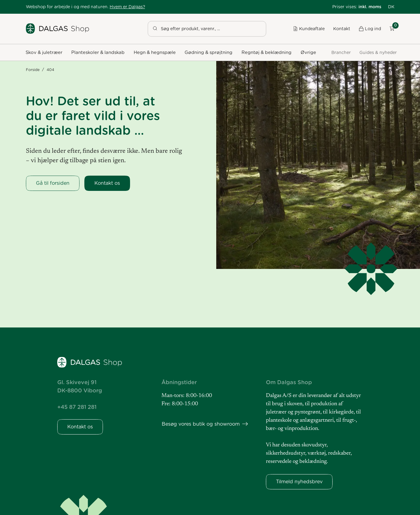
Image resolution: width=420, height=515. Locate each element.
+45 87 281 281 (77, 407)
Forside (33, 70)
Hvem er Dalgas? (127, 7)
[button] (391, 7)
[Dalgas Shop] (58, 29)
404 (50, 70)
